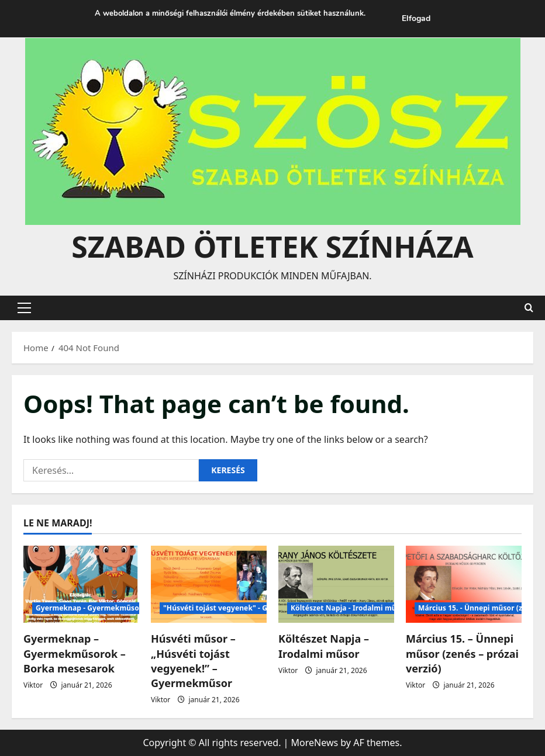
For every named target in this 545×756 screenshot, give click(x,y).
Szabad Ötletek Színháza (272, 247)
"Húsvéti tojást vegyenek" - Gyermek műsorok (245, 608)
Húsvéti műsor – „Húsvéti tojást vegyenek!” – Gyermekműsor (193, 661)
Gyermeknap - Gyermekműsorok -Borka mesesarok (126, 608)
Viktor (33, 685)
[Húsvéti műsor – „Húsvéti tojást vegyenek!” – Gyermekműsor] (209, 584)
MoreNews (315, 743)
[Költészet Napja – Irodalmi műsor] (336, 584)
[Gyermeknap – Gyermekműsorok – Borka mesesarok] (81, 584)
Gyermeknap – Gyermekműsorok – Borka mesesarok (75, 653)
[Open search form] (529, 308)
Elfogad (416, 18)
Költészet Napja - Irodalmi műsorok (353, 608)
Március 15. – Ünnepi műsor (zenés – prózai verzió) (462, 653)
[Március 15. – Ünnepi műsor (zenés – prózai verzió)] (464, 584)
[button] (24, 308)
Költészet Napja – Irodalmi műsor (324, 646)
